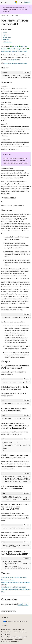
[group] (16, 77)
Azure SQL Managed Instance (18, 49)
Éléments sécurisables (8, 580)
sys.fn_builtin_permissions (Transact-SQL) (14, 587)
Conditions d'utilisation (7, 639)
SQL (8, 16)
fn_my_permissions (15, 60)
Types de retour (7, 37)
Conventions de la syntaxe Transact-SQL (15, 63)
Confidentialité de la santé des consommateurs (14, 637)
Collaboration (23, 632)
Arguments (6, 35)
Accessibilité (19, 639)
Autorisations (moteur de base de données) (14, 577)
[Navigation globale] (2, 2)
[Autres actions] (29, 16)
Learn (3, 16)
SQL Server (15, 16)
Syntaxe (5, 33)
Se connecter (27, 2)
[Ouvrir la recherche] (21, 2)
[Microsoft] (16, 2)
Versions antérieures (7, 632)
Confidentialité (5, 634)
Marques (4, 642)
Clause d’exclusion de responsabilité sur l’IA (13, 629)
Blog (15, 632)
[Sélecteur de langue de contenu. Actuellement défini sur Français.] (5, 617)
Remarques (6, 39)
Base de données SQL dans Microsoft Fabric (14, 51)
